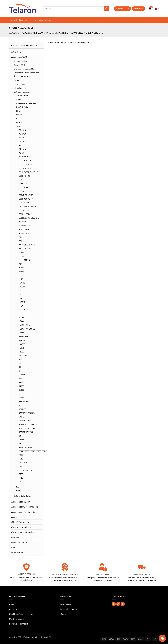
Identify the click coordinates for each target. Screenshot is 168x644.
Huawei (19, 115)
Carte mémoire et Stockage (23, 532)
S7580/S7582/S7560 (27, 428)
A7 (20, 145)
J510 (21, 306)
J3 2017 (22, 291)
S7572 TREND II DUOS (28, 424)
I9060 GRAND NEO (27, 245)
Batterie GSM (19, 65)
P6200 (21, 359)
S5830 (21, 390)
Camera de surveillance (22, 527)
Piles (13, 547)
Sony (18, 487)
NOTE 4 (22, 340)
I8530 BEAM (24, 233)
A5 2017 (22, 141)
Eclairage (15, 537)
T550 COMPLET (25, 470)
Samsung (77, 33)
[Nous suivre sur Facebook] (114, 604)
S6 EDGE (22, 398)
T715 (21, 478)
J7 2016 (22, 310)
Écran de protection (22, 76)
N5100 (22, 317)
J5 (20, 294)
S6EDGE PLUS (25, 401)
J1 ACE (22, 283)
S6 (20, 394)
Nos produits (26, 20)
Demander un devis (69, 609)
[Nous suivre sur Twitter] (123, 604)
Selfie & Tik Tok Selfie (22, 496)
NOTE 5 (22, 344)
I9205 (21, 264)
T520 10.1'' (23, 463)
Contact (48, 20)
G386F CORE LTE (26, 195)
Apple (19, 99)
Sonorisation (17, 552)
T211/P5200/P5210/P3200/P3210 (33, 451)
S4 (20, 367)
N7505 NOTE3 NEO (27, 329)
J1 (20, 275)
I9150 (21, 256)
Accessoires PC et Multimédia (25, 507)
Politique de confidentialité (21, 624)
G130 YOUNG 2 (25, 164)
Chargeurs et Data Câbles (24, 69)
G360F (22, 191)
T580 (21, 474)
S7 (20, 405)
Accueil (14, 20)
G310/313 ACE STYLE (28, 168)
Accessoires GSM (33, 33)
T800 (21, 482)
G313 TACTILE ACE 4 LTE (29, 172)
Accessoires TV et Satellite (23, 512)
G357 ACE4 (24, 187)
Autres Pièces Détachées (26, 103)
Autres (14, 517)
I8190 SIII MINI (25, 226)
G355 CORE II (24, 184)
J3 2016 (22, 287)
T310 (21, 459)
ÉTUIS (16, 80)
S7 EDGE (22, 409)
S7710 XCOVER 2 (26, 432)
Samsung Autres (25, 447)
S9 (20, 443)
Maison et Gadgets (20, 542)
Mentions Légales (17, 619)
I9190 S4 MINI (25, 260)
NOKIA (19, 122)
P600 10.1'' (23, 356)
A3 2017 (22, 134)
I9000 (21, 237)
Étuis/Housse (19, 84)
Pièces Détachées (57, 33)
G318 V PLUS (24, 176)
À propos (39, 20)
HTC (18, 111)
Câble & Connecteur (20, 522)
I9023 (21, 241)
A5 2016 (22, 138)
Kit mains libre (20, 88)
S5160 (21, 382)
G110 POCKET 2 (26, 161)
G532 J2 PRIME (25, 214)
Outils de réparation (22, 92)
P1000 (21, 352)
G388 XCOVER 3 (26, 199)
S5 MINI (22, 375)
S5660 (21, 386)
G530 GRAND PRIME (28, 206)
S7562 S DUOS (25, 421)
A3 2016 (22, 130)
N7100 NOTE (24, 325)
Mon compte (66, 604)
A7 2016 (22, 149)
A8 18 (21, 153)
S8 (20, 436)
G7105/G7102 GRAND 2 (29, 218)
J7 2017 (22, 313)
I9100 (21, 252)
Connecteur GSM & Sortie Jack (26, 73)
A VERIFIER (17, 52)
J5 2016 (22, 298)
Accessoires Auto (21, 61)
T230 (21, 455)
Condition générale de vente (21, 614)
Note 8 (22, 348)
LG (17, 119)
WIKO (19, 491)
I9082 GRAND (25, 249)
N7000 (22, 321)
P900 (21, 363)
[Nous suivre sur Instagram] (118, 604)
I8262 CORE (24, 229)
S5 (20, 371)
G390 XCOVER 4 (26, 203)
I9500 (21, 271)
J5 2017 (22, 302)
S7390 (21, 417)
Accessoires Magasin (21, 502)
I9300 (21, 268)
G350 (21, 180)
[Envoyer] (106, 9)
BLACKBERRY (22, 107)
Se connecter (122, 9)
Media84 (47, 637)
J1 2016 (22, 279)
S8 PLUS (22, 440)
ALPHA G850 (24, 157)
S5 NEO (22, 378)
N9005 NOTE (24, 336)
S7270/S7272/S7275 (27, 413)
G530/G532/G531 (26, 210)
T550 (21, 466)
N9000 (22, 333)
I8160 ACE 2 (24, 222)
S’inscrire (139, 9)
